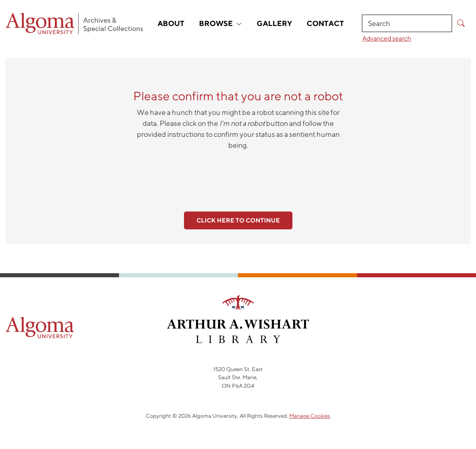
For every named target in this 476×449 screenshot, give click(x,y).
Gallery (274, 23)
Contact (325, 23)
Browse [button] (221, 23)
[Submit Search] (461, 23)
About (171, 23)
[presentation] (238, 176)
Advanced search (387, 38)
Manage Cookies (310, 416)
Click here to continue (238, 220)
